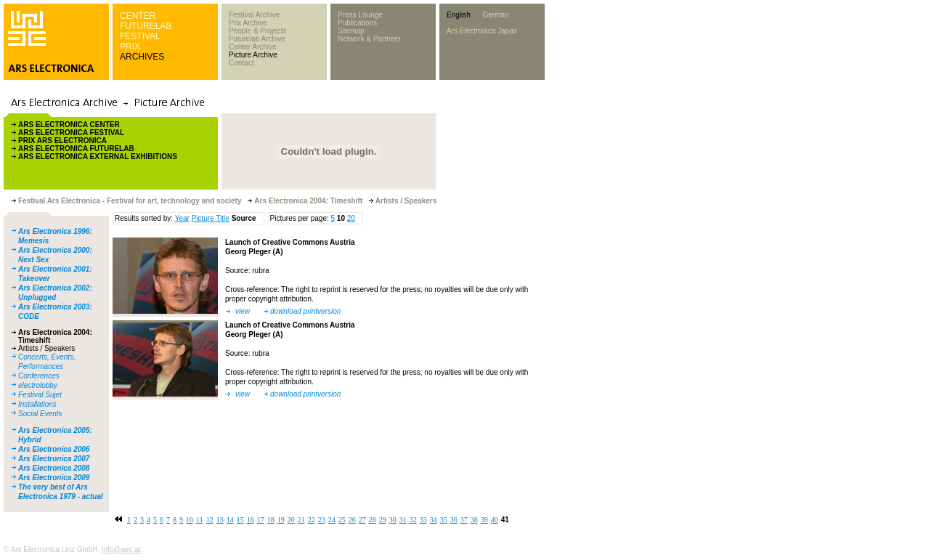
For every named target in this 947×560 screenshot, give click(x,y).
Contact (241, 63)
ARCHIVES (142, 57)
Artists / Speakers (46, 348)
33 (423, 520)
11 (200, 520)
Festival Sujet (40, 395)
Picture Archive (253, 55)
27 (362, 520)
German (495, 15)
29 (383, 520)
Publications (357, 23)
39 (484, 520)
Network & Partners (369, 39)
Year (182, 218)
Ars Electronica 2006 (54, 449)
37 (464, 520)
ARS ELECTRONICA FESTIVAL (71, 133)
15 (240, 520)
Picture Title (211, 218)
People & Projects (258, 31)
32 (413, 520)
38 (474, 520)
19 (281, 520)
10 (190, 520)
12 (210, 520)
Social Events (40, 414)
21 (301, 520)
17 (261, 520)
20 (351, 218)
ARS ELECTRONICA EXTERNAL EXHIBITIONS (98, 157)
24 (332, 520)
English (459, 15)
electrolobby (38, 385)
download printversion (305, 311)
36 (454, 520)
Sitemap (351, 31)
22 (312, 520)
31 (403, 520)
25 (342, 520)
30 (393, 520)
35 (444, 520)
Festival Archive (254, 15)
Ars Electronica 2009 (54, 478)
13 (220, 520)
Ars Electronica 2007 (54, 459)
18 (271, 520)
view (243, 311)
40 (495, 520)
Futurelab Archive (257, 39)
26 (352, 520)
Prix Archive (248, 23)
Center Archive (253, 47)
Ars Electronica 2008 (54, 468)
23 (322, 520)
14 (230, 520)
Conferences (39, 376)
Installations (37, 404)
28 (373, 520)
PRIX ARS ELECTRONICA (62, 141)
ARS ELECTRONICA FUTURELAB (76, 149)
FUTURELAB (146, 26)
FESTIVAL (140, 36)
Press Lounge (360, 15)
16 (251, 520)
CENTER (138, 16)
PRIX (130, 46)
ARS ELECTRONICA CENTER (69, 125)
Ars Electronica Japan (482, 31)
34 (434, 520)
